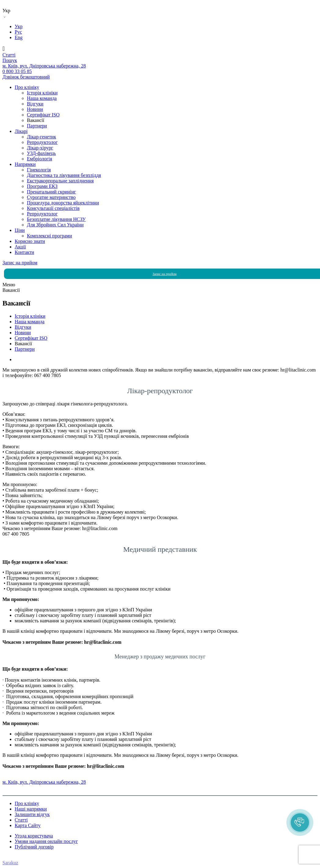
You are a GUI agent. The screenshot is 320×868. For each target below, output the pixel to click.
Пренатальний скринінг (51, 192)
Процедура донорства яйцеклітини (63, 203)
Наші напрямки (31, 809)
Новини (35, 109)
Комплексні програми (49, 236)
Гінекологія (39, 170)
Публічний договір (34, 847)
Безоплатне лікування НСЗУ (56, 219)
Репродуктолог (42, 142)
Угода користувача (34, 836)
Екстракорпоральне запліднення (60, 181)
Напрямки (25, 164)
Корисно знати (30, 241)
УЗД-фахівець (41, 153)
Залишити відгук (32, 814)
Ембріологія (40, 159)
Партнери (37, 126)
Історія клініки (42, 93)
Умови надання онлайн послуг (46, 841)
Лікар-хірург (40, 148)
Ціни (20, 230)
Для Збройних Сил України (55, 225)
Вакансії (36, 120)
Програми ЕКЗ (42, 186)
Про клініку (27, 87)
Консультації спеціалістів (53, 208)
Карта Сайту (28, 825)
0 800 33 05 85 (17, 776)
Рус (18, 32)
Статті (21, 820)
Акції (20, 247)
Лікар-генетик (42, 137)
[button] (300, 822)
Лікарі (21, 131)
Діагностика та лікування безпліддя (64, 175)
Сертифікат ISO (43, 115)
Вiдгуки (35, 104)
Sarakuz (10, 863)
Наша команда (42, 98)
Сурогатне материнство (51, 197)
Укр (19, 26)
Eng (19, 37)
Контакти (24, 252)
